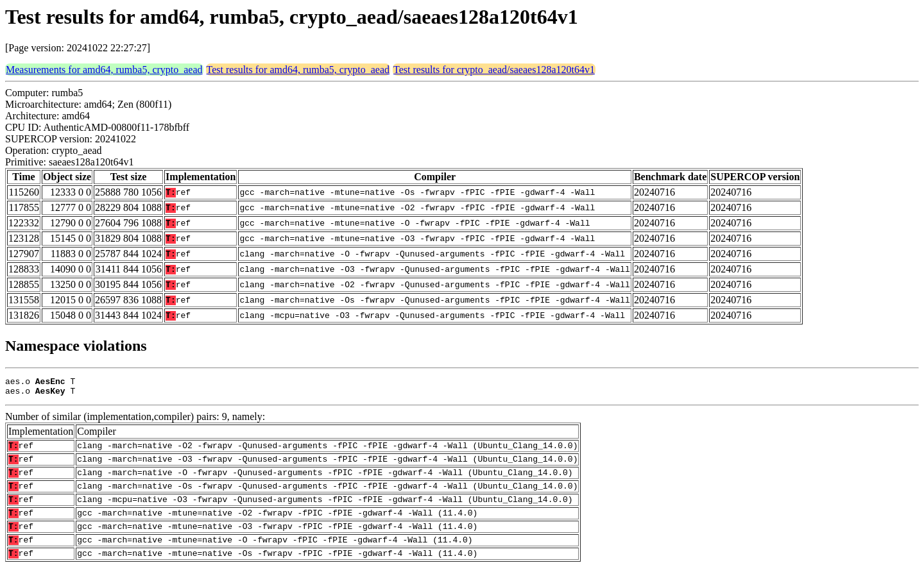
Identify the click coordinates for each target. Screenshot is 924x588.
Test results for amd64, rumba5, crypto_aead (298, 70)
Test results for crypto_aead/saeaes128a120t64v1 (494, 70)
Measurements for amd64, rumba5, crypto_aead (104, 70)
